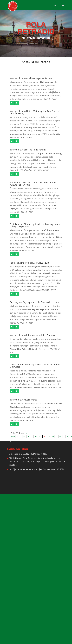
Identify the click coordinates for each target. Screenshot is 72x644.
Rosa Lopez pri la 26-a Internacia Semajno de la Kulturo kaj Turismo (34, 184)
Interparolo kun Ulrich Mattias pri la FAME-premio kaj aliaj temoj (35, 112)
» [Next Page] (67, 436)
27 (40, 436)
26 (36, 436)
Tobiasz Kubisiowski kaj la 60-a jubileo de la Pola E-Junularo (35, 366)
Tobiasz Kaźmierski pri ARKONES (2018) (30, 263)
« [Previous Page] (17, 436)
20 (28, 436)
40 (60, 436)
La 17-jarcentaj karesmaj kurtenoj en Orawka (29, 469)
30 (53, 436)
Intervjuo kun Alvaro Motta (23, 400)
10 (24, 436)
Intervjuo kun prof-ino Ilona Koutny (28, 150)
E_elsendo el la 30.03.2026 (21, 454)
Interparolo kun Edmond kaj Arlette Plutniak (32, 335)
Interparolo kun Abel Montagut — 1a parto (32, 78)
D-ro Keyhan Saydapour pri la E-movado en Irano (35, 302)
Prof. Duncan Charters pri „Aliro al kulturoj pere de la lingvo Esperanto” (36, 225)
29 (48, 436)
